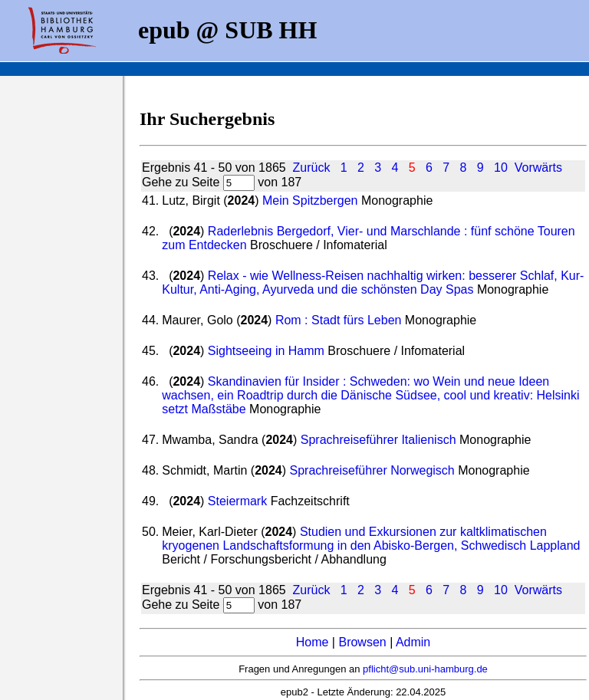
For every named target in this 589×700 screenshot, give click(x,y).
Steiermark (237, 501)
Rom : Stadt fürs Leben (339, 320)
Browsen (362, 642)
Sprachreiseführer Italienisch (378, 440)
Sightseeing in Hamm (266, 351)
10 (501, 168)
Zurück (312, 168)
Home (313, 642)
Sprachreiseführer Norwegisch (372, 470)
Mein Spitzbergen (310, 200)
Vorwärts (538, 168)
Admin (413, 642)
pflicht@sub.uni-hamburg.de (425, 669)
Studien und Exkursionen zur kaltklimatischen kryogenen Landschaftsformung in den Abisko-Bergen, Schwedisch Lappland (371, 539)
